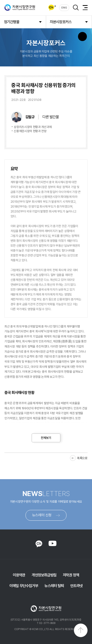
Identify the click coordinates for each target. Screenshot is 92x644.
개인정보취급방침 (44, 575)
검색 (76, 8)
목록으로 (82, 458)
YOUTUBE (52, 544)
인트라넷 (76, 586)
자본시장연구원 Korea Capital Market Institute (20, 8)
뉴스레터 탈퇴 (54, 586)
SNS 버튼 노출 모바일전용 (82, 36)
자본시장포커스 (61, 22)
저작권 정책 (71, 575)
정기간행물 (12, 22)
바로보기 (51, 139)
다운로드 (72, 139)
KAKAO (39, 544)
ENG (64, 8)
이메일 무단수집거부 (24, 586)
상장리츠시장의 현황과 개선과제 (33, 127)
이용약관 (19, 575)
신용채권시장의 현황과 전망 (30, 131)
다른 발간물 (51, 117)
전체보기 (46, 438)
